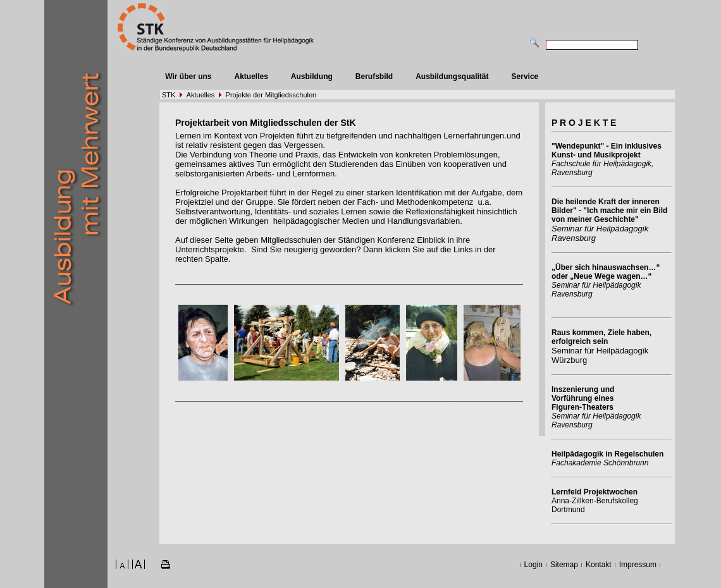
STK (169, 95)
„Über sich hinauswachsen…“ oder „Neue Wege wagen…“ (606, 272)
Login (533, 565)
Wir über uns (188, 77)
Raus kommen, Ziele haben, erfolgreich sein (601, 337)
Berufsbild (374, 77)
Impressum (638, 565)
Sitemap (564, 565)
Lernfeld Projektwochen (595, 492)
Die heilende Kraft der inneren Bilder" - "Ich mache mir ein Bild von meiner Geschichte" (609, 211)
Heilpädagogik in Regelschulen (607, 454)
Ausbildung (312, 77)
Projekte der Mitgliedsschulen (271, 95)
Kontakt (599, 565)
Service (525, 77)
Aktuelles (251, 77)
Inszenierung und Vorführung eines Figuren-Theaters (583, 398)
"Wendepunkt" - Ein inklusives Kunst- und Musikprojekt (607, 150)
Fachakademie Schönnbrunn (600, 463)
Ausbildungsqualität (452, 77)
